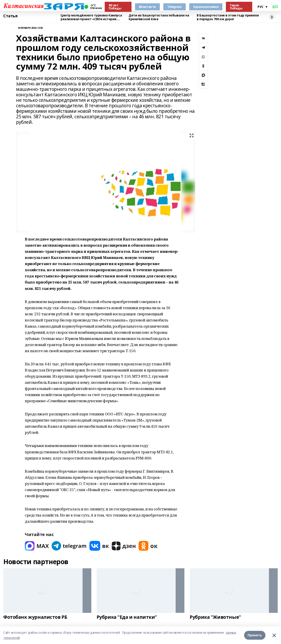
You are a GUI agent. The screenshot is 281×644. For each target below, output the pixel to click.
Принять (255, 635)
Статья (10, 16)
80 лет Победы (115, 7)
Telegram (175, 7)
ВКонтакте (147, 7)
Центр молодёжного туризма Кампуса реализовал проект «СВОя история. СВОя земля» (91, 17)
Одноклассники (206, 7)
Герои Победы (236, 7)
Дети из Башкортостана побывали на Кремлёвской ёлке (159, 17)
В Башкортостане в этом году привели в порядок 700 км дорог (228, 17)
